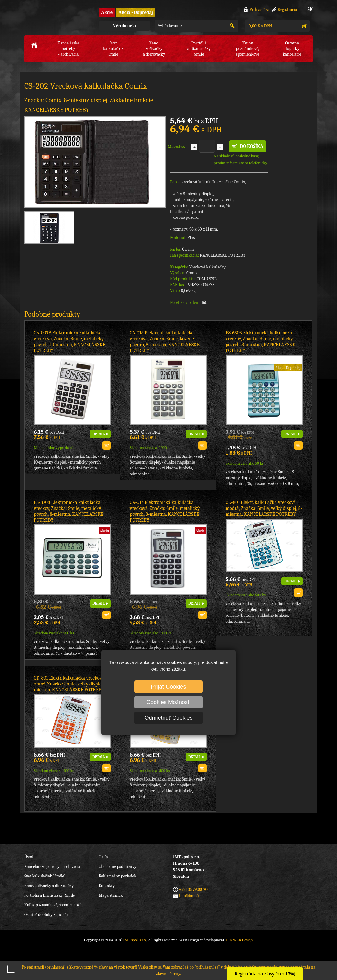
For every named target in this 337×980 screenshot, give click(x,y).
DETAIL (99, 434)
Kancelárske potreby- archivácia (68, 49)
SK (310, 9)
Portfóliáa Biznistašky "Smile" (199, 49)
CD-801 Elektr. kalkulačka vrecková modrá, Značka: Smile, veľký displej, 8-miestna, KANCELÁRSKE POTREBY (264, 508)
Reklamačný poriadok (117, 876)
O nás (103, 857)
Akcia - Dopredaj (136, 12)
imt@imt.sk (189, 896)
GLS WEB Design (240, 940)
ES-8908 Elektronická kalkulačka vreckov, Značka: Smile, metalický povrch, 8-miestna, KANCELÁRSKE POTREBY (69, 511)
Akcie (107, 12)
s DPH (260, 26)
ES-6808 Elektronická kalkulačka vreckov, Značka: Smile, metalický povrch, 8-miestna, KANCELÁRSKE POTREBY (260, 342)
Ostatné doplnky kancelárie (48, 915)
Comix (192, 273)
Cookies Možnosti (168, 702)
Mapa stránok (111, 895)
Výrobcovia (124, 26)
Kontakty (107, 886)
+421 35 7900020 (193, 889)
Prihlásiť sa (259, 9)
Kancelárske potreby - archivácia (52, 866)
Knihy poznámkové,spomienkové (247, 49)
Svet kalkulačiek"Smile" (113, 49)
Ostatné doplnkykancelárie (292, 49)
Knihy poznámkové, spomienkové (53, 905)
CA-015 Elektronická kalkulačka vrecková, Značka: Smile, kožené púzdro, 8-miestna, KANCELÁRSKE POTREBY (165, 342)
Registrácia (288, 9)
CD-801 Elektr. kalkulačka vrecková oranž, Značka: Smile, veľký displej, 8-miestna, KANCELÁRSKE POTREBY (71, 684)
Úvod (29, 857)
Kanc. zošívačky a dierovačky (49, 886)
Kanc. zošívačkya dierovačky (154, 49)
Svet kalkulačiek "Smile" (45, 876)
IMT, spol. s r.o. (58, 19)
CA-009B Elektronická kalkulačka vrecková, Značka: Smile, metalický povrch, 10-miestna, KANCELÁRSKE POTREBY (70, 342)
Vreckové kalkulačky (207, 267)
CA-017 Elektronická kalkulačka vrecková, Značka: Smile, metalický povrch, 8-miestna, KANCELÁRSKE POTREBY (165, 511)
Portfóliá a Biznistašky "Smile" (50, 895)
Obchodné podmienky (117, 866)
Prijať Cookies (169, 687)
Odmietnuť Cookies (169, 718)
